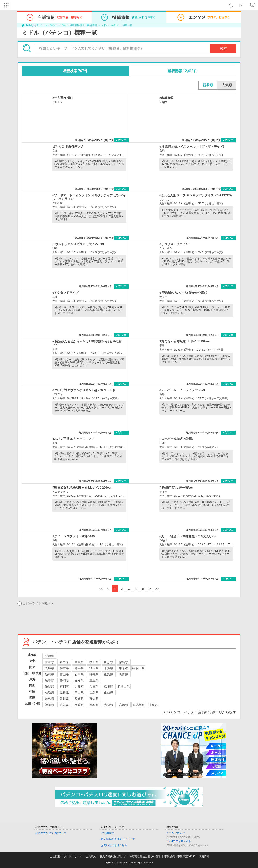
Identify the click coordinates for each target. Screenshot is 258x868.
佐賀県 (64, 705)
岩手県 (64, 662)
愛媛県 (79, 699)
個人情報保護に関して (113, 856)
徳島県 (49, 699)
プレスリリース (73, 856)
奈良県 (109, 686)
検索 (223, 48)
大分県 (109, 705)
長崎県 (79, 705)
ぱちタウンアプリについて (51, 833)
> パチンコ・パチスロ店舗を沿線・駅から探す (200, 712)
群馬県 (79, 668)
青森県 (49, 662)
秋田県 (94, 662)
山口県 (109, 693)
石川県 (79, 674)
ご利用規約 (107, 833)
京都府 (64, 686)
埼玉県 (94, 668)
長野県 (124, 674)
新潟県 (49, 674)
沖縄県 (153, 705)
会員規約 (91, 856)
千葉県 (109, 668)
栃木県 (64, 668)
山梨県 (109, 674)
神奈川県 (138, 668)
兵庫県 (94, 686)
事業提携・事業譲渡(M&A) (180, 856)
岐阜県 (49, 680)
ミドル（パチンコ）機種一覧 (117, 25)
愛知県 (79, 680)
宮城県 (79, 662)
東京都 (124, 668)
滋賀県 (49, 686)
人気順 (227, 85)
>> (157, 589)
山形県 (109, 662)
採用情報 (204, 856)
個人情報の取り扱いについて (118, 839)
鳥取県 (49, 693)
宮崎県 (124, 705)
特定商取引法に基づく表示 (145, 856)
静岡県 (64, 680)
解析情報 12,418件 (182, 71)
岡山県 (79, 693)
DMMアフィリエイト (179, 841)
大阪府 (79, 686)
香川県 (64, 699)
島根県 (64, 693)
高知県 (94, 699)
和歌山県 (124, 686)
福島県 (124, 662)
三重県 (94, 680)
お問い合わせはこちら (114, 845)
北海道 (49, 656)
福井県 (94, 674)
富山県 (64, 674)
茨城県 (49, 668)
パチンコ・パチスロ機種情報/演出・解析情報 (72, 25)
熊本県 (94, 705)
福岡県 (49, 705)
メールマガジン (176, 833)
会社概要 (55, 856)
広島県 (94, 693)
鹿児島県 (138, 705)
